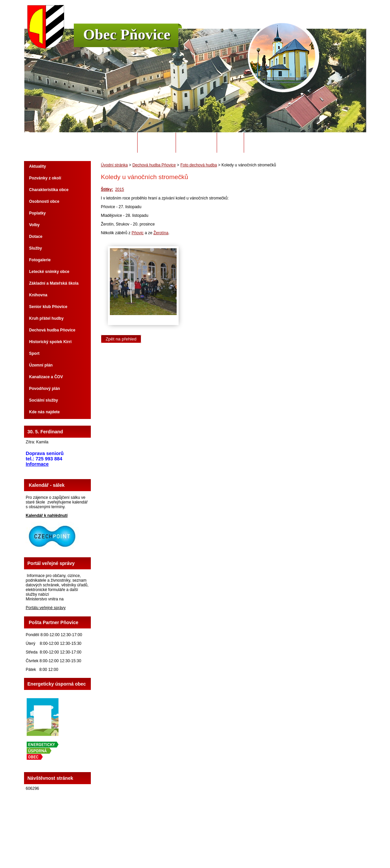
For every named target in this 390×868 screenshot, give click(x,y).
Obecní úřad (157, 143)
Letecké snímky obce (49, 272)
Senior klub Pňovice (48, 307)
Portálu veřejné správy (46, 608)
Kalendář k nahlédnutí (47, 516)
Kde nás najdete (44, 412)
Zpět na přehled (121, 339)
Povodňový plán (45, 389)
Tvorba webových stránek (221, 849)
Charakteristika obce (49, 190)
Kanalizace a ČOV (46, 377)
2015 (120, 189)
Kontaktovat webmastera (207, 844)
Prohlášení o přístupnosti (280, 844)
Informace (37, 464)
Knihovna (38, 295)
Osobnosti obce (44, 201)
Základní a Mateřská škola (54, 283)
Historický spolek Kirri (50, 342)
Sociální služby (44, 400)
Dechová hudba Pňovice (154, 165)
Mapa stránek (244, 844)
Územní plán (41, 365)
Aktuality (38, 166)
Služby (36, 248)
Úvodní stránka (114, 143)
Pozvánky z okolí (45, 178)
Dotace (36, 237)
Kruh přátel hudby (46, 318)
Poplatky (37, 213)
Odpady (230, 143)
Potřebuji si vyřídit (271, 143)
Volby (34, 225)
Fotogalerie (40, 260)
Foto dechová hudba (199, 165)
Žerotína (161, 233)
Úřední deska (196, 143)
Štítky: (107, 189)
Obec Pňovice (127, 34)
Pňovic (138, 233)
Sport (34, 353)
